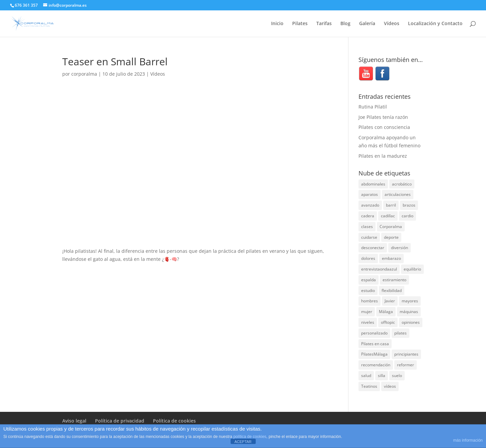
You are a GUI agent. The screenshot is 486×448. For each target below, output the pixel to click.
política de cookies (250, 437)
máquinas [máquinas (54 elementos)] (409, 312)
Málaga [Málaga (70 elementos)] (386, 312)
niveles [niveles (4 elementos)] (368, 322)
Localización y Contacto (435, 24)
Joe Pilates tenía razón (383, 117)
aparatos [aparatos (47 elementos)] (370, 194)
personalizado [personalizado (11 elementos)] (374, 333)
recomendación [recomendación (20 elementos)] (376, 365)
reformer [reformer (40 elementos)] (406, 365)
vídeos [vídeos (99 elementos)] (390, 386)
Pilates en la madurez (383, 156)
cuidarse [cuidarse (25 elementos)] (369, 237)
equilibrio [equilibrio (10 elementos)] (412, 269)
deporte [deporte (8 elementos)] (391, 237)
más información (468, 440)
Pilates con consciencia (384, 127)
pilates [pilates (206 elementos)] (400, 333)
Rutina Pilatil (373, 107)
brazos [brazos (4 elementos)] (409, 205)
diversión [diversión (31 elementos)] (399, 248)
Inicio (277, 24)
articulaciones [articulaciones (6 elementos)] (398, 194)
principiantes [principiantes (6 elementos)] (406, 354)
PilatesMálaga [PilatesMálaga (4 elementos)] (374, 354)
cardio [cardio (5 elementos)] (408, 216)
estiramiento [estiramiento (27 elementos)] (394, 280)
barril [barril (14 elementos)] (391, 205)
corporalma (84, 74)
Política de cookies (174, 421)
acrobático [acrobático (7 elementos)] (402, 184)
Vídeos (392, 24)
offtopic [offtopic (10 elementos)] (388, 322)
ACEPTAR (243, 442)
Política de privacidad (120, 421)
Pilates (300, 24)
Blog (345, 24)
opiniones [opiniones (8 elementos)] (411, 322)
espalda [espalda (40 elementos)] (369, 280)
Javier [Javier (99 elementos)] (390, 301)
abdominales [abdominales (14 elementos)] (373, 184)
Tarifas (324, 24)
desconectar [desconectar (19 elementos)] (373, 248)
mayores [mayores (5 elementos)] (410, 301)
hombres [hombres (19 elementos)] (370, 301)
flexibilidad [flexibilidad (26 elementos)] (392, 290)
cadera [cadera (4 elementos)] (368, 216)
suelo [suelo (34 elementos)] (397, 376)
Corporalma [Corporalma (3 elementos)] (391, 227)
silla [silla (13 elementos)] (382, 376)
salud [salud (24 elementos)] (366, 376)
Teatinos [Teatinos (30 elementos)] (369, 386)
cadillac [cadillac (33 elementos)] (388, 216)
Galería (367, 24)
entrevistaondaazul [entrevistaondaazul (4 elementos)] (379, 269)
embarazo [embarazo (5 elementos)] (391, 258)
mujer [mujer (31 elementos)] (367, 312)
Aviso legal (74, 421)
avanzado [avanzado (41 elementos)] (370, 205)
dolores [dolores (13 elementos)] (368, 258)
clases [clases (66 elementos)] (367, 227)
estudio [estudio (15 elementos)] (368, 290)
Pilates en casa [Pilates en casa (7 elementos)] (375, 344)
